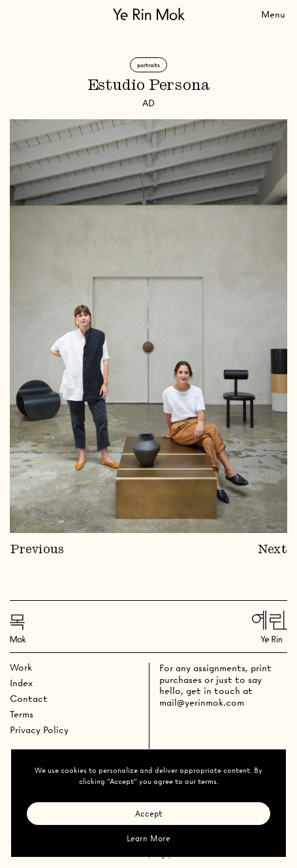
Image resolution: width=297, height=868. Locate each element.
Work (21, 667)
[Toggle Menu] (273, 14)
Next (273, 550)
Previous (37, 550)
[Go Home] (149, 14)
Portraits (148, 65)
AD (148, 103)
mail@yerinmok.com (202, 702)
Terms (22, 714)
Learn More (148, 838)
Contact (29, 699)
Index (21, 683)
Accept (149, 814)
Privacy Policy (39, 730)
